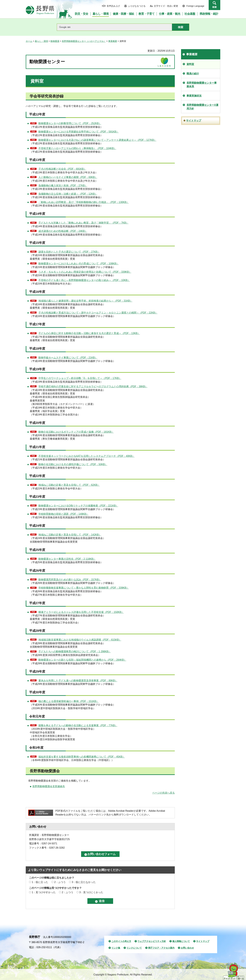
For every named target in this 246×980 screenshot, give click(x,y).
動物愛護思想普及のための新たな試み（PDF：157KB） (70, 580)
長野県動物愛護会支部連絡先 (49, 786)
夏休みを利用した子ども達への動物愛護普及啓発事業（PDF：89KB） (78, 681)
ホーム (29, 41)
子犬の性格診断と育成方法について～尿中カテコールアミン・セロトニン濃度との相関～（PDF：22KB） (98, 313)
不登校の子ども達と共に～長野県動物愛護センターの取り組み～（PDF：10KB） (84, 280)
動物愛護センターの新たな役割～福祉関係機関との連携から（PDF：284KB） (82, 660)
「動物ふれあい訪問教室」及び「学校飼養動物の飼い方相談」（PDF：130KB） (84, 202)
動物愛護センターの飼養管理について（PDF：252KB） (70, 123)
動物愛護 (55, 41)
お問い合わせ (187, 948)
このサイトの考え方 (121, 941)
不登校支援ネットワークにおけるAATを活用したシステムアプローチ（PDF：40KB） (87, 456)
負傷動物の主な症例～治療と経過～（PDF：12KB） (68, 194)
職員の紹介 (193, 74)
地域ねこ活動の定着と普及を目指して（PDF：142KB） (70, 535)
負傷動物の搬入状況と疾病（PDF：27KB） (63, 185)
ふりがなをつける (137, 6)
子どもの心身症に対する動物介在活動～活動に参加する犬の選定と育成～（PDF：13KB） (89, 333)
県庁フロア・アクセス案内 (161, 948)
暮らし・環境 (41, 41)
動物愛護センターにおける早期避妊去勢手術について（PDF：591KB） (79, 132)
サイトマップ (194, 120)
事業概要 (113, 41)
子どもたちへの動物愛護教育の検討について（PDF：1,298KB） (75, 651)
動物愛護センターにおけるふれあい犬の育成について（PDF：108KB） (79, 264)
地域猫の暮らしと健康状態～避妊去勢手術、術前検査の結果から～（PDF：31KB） (85, 301)
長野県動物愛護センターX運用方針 (202, 107)
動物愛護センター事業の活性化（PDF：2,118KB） (67, 559)
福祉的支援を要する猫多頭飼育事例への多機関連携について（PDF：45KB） (82, 757)
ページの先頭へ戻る (163, 793)
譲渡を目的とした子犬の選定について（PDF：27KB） (69, 252)
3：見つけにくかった (91, 892)
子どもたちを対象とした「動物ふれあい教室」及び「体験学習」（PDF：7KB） (83, 223)
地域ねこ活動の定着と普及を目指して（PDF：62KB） (69, 485)
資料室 (190, 64)
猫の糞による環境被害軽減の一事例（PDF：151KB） (69, 701)
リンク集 (116, 948)
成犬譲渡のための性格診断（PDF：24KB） (63, 231)
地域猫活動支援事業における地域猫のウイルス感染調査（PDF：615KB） (80, 640)
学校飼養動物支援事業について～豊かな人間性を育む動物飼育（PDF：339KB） (84, 588)
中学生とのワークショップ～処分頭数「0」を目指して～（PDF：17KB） (80, 378)
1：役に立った (40, 882)
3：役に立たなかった (84, 882)
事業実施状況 (194, 96)
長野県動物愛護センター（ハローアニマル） (84, 41)
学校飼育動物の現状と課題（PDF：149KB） (64, 514)
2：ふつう (60, 882)
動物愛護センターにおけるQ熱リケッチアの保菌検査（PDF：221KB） (78, 506)
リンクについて (134, 948)
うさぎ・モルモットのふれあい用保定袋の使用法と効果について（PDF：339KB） (85, 272)
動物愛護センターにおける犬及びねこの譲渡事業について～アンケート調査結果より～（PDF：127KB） (97, 140)
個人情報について (181, 941)
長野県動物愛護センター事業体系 (202, 85)
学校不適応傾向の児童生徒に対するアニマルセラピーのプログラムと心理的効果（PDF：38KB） (93, 386)
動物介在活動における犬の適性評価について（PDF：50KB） (73, 464)
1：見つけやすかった (44, 892)
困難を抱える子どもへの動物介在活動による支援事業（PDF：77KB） (78, 725)
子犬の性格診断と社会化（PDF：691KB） (62, 169)
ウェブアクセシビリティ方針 (152, 941)
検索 (214, 7)
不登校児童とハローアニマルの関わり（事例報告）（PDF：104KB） (77, 148)
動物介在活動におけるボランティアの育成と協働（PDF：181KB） (76, 432)
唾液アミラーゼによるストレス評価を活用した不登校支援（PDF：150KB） (81, 612)
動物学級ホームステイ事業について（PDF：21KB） (68, 358)
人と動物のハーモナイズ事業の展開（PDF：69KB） (68, 177)
